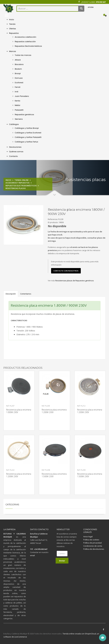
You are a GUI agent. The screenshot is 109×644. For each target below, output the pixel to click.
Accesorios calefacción (25, 37)
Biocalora (19, 64)
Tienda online (22, 180)
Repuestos (14, 33)
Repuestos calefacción (25, 42)
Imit (17, 92)
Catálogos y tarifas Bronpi (27, 128)
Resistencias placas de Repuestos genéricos (75, 281)
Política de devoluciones (94, 549)
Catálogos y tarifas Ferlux (26, 142)
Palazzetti (19, 110)
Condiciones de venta (93, 546)
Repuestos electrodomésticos (21, 186)
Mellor (18, 105)
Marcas (12, 51)
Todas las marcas (23, 55)
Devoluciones (15, 147)
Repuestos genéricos (24, 115)
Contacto (13, 156)
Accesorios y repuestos (18, 183)
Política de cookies (91, 540)
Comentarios (26, 294)
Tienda (12, 24)
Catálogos (14, 124)
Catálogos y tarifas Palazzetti (28, 137)
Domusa (19, 78)
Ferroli (18, 87)
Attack (18, 60)
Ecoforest (19, 83)
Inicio (11, 20)
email (32, 555)
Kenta (17, 101)
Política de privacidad (92, 543)
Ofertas (12, 29)
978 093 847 (101, 2)
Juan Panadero (22, 96)
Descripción (11, 294)
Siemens (19, 119)
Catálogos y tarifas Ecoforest (28, 133)
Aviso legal (88, 537)
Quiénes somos (16, 152)
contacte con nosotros (66, 271)
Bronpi (18, 73)
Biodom (18, 69)
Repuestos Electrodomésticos (28, 46)
